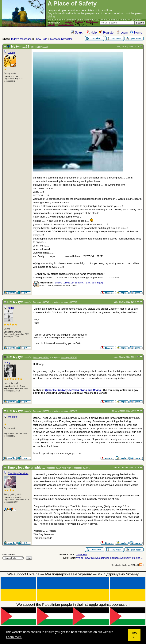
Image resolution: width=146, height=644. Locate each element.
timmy (7, 362)
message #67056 (41, 411)
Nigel (11, 308)
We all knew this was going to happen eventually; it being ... (110, 558)
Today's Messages (21, 39)
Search (78, 32)
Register (107, 32)
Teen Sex (82, 554)
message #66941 (41, 357)
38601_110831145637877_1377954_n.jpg (79, 283)
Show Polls (41, 39)
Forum (79, 21)
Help (92, 32)
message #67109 (55, 468)
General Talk (66, 24)
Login (122, 32)
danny (11, 52)
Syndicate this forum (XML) (124, 565)
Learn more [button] (14, 637)
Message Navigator (61, 39)
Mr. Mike (13, 417)
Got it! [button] (134, 635)
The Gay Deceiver (18, 473)
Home (68, 21)
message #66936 (40, 47)
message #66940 (41, 302)
